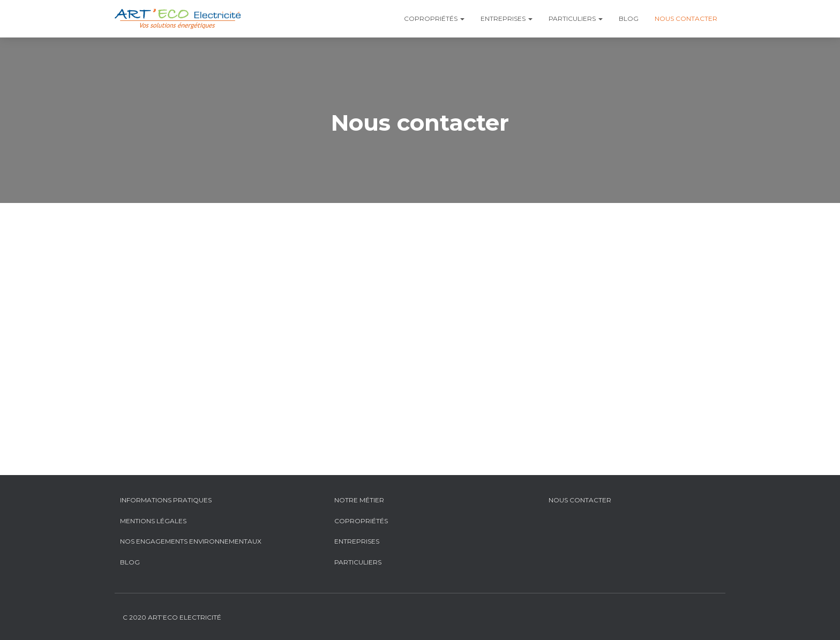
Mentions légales (153, 521)
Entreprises (507, 18)
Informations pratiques (166, 500)
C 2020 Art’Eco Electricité (172, 617)
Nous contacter (686, 18)
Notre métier (359, 500)
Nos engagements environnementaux (191, 541)
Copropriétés (434, 18)
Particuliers (576, 18)
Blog (629, 18)
